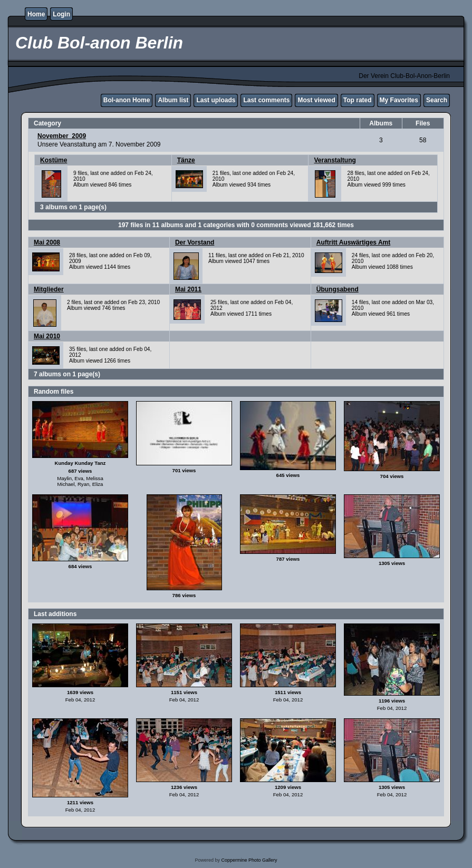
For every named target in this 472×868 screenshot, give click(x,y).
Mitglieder (49, 289)
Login (61, 14)
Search (437, 100)
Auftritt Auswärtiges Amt (353, 242)
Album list (173, 100)
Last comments (266, 100)
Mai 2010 (47, 336)
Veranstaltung (335, 160)
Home (36, 14)
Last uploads (216, 100)
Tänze (186, 160)
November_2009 (62, 136)
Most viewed (316, 100)
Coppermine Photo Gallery (249, 860)
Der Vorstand (195, 242)
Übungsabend (338, 289)
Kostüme (54, 160)
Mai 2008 (47, 242)
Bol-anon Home (127, 100)
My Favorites (399, 100)
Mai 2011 (188, 289)
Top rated (358, 100)
